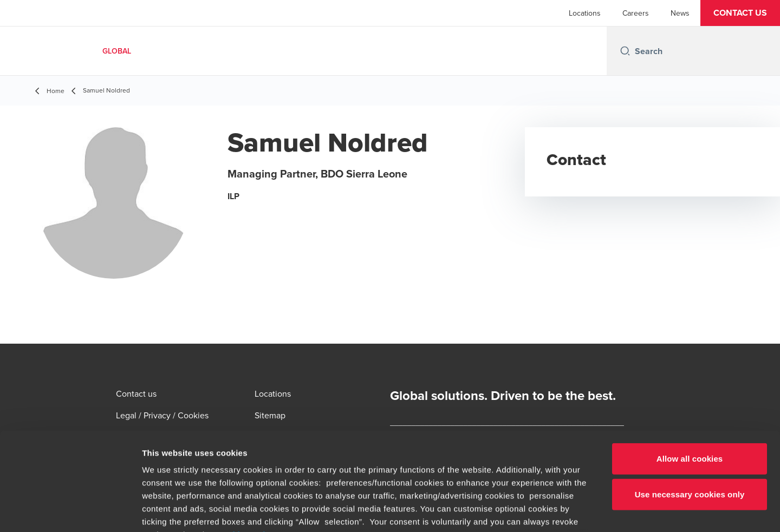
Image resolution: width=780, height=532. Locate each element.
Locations (585, 13)
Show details (568, 511)
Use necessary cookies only (690, 402)
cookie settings (249, 442)
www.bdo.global (360, 468)
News (680, 13)
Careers (636, 13)
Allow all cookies (690, 367)
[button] (740, 13)
